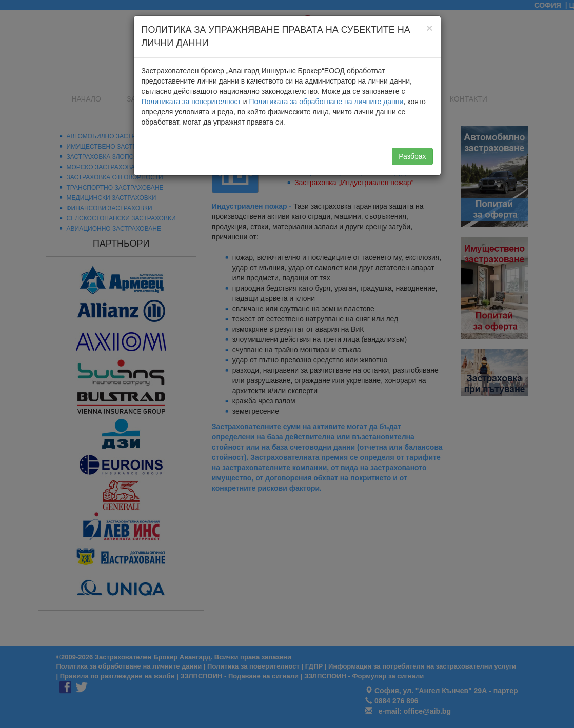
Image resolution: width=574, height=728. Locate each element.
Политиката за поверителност (191, 102)
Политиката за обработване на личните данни (326, 102)
